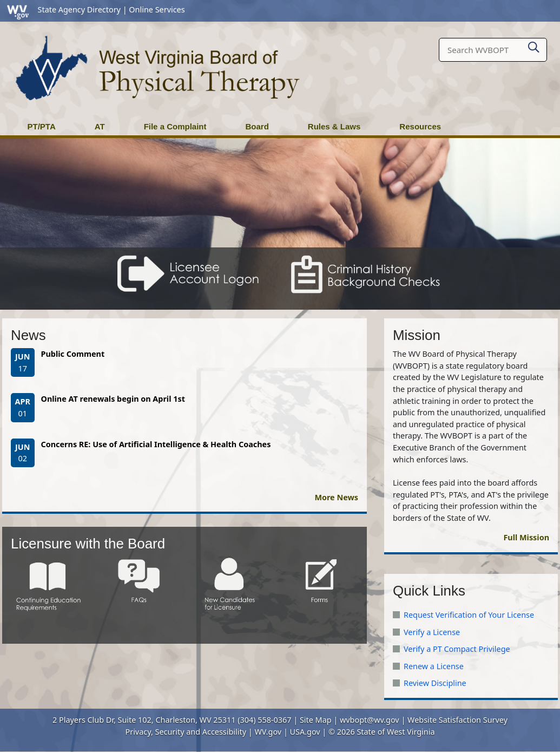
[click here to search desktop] (534, 45)
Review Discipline (435, 684)
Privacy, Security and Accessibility (186, 732)
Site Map (316, 720)
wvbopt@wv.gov (370, 720)
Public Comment (73, 354)
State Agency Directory (79, 9)
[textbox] (493, 50)
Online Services (157, 9)
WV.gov (268, 732)
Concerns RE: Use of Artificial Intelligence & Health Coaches (156, 445)
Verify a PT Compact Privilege (457, 649)
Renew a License (434, 667)
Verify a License (432, 633)
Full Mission (526, 538)
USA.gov (305, 732)
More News (336, 498)
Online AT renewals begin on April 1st (113, 399)
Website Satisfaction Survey (457, 720)
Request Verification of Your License (469, 615)
